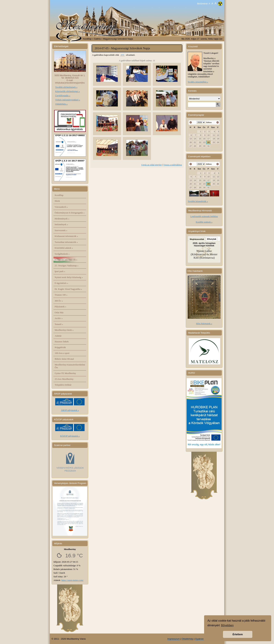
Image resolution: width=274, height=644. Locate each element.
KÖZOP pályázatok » (70, 436)
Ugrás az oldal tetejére (152, 165)
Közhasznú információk (66, 236)
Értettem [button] (238, 634)
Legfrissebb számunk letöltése (204, 216)
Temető (59, 324)
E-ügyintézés (62, 283)
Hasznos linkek (62, 342)
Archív (59, 318)
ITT (122, 55)
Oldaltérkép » (61, 104)
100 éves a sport (62, 353)
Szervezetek (61, 230)
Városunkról (61, 207)
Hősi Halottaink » (204, 323)
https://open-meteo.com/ (72, 580)
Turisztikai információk (66, 242)
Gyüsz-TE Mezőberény (65, 373)
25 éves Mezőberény (64, 379)
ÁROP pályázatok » (70, 410)
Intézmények (61, 224)
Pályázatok (61, 307)
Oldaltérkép (187, 639)
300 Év (59, 301)
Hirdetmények (62, 219)
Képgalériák (60, 347)
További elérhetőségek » (66, 87)
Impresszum (174, 639)
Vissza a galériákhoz (173, 165)
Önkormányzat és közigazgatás (70, 213)
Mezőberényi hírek (64, 330)
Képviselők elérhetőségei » (68, 91)
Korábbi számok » (204, 222)
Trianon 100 (61, 295)
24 (209, 142)
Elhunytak (212, 239)
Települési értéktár (63, 385)
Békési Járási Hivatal (64, 359)
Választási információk (66, 260)
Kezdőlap (87, 39)
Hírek (57, 201)
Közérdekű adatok (64, 248)
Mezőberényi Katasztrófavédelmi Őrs (70, 366)
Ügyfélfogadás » (63, 96)
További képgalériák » (198, 201)
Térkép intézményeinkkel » (68, 100)
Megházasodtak (197, 239)
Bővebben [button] (227, 625)
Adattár (58, 336)
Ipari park (60, 271)
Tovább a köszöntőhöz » (198, 82)
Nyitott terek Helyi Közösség (69, 277)
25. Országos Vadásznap (67, 266)
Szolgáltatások (62, 254)
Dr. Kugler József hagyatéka (68, 289)
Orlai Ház (59, 312)
